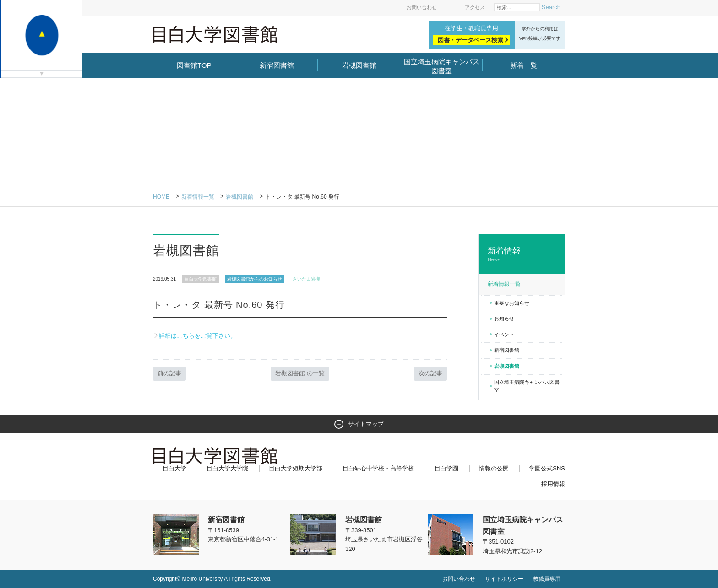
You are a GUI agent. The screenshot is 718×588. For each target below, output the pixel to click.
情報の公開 (494, 468)
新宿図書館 (277, 65)
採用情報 (553, 484)
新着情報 (522, 255)
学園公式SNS (547, 468)
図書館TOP (194, 65)
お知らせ (504, 318)
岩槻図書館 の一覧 (300, 373)
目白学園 (446, 468)
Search (551, 7)
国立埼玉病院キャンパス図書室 (442, 66)
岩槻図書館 (359, 65)
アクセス (475, 7)
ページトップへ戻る (546, 561)
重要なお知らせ (512, 303)
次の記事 (430, 373)
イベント (504, 334)
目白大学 (174, 468)
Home (161, 197)
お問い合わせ (422, 7)
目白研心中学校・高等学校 (378, 468)
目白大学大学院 (227, 468)
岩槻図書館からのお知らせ (255, 279)
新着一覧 (524, 65)
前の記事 (169, 373)
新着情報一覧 (198, 197)
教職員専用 (547, 579)
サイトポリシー (504, 579)
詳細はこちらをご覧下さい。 (198, 336)
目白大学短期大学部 (296, 468)
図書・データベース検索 (471, 40)
